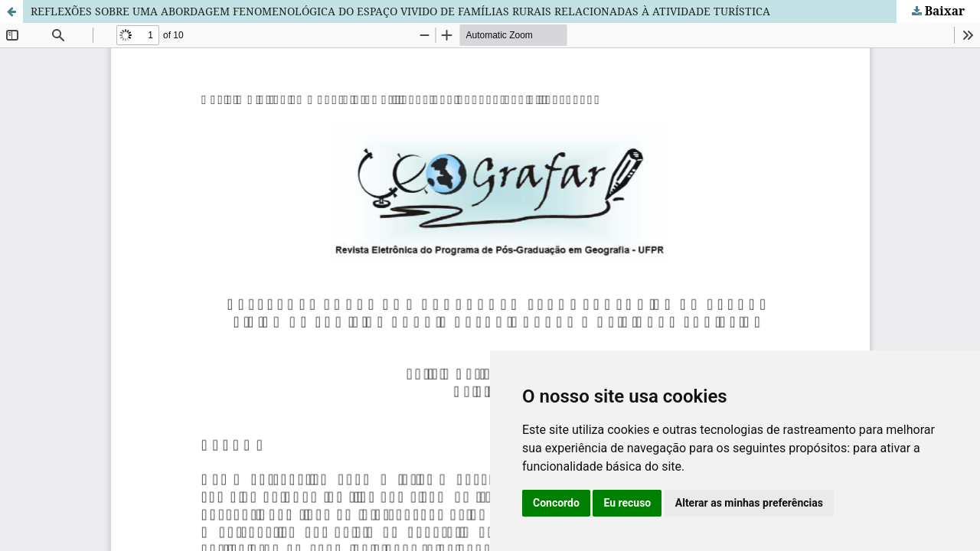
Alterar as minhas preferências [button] (749, 503)
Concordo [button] (556, 503)
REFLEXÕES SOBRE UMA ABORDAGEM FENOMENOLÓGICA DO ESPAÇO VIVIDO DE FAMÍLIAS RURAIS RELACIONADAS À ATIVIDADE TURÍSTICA (400, 11)
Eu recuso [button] (627, 503)
